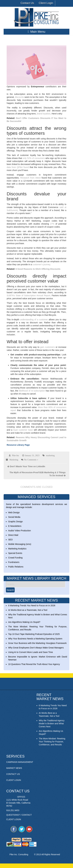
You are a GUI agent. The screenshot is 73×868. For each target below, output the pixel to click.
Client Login (46, 3)
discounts (19, 97)
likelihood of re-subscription (32, 391)
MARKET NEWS (14, 768)
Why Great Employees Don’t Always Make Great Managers (36, 648)
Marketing (14, 460)
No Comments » (31, 460)
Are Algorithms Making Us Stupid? (24, 622)
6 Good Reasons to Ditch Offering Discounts (38, 269)
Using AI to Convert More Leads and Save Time (31, 652)
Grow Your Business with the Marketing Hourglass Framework (37, 643)
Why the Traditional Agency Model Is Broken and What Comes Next (52, 724)
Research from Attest (30, 178)
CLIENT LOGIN (14, 780)
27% (52, 224)
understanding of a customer (34, 320)
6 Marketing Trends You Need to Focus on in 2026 (32, 606)
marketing (50, 455)
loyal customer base (23, 430)
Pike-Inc (15, 455)
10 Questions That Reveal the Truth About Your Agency (34, 664)
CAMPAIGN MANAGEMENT (20, 762)
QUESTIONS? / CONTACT (19, 815)
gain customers (48, 347)
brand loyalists (44, 114)
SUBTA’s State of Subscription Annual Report (28, 295)
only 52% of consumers (34, 158)
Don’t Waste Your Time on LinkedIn (28, 466)
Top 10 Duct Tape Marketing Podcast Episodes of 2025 (34, 634)
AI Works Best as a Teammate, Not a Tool (28, 610)
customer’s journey (41, 264)
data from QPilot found (18, 167)
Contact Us (27, 3)
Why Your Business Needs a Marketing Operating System (35, 639)
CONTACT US (13, 774)
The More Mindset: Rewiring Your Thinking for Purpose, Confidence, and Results (52, 742)
